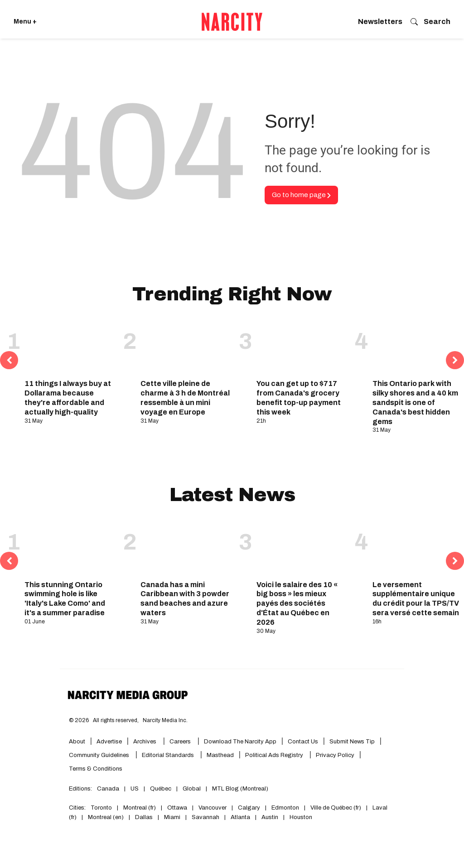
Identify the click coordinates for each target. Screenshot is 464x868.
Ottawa (177, 808)
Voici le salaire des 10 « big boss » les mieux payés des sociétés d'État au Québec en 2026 (297, 603)
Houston (301, 817)
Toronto (101, 808)
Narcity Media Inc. (165, 720)
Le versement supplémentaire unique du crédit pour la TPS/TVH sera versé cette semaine (418, 599)
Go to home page (301, 195)
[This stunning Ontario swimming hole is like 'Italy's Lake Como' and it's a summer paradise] (70, 548)
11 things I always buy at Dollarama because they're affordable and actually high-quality (68, 398)
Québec (161, 789)
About (77, 742)
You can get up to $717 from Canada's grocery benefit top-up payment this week (299, 398)
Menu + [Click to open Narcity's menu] (25, 22)
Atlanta (240, 817)
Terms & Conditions (96, 769)
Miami (172, 817)
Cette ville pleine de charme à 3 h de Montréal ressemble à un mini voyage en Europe (185, 398)
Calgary (249, 808)
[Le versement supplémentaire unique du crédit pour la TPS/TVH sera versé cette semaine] (418, 548)
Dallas (144, 817)
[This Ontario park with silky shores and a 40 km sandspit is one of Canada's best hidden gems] (418, 347)
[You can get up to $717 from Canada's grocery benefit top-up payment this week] (302, 347)
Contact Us (303, 742)
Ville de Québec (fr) (336, 808)
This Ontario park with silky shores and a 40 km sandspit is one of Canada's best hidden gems (415, 402)
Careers (180, 742)
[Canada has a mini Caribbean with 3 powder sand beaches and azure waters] (186, 548)
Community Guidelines (100, 755)
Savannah (205, 817)
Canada (108, 789)
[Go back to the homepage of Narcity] (232, 22)
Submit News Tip (352, 742)
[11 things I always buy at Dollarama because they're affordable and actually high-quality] (70, 347)
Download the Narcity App (240, 742)
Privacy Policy (335, 755)
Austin (270, 817)
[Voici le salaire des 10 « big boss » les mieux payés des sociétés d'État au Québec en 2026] (302, 548)
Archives (145, 742)
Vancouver (213, 808)
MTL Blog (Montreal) (240, 789)
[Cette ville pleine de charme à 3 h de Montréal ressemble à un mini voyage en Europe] (186, 347)
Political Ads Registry (275, 755)
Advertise (109, 742)
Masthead (220, 755)
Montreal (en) (106, 817)
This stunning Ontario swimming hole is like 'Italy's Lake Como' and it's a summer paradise (65, 599)
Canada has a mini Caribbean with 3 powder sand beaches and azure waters (185, 599)
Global (192, 789)
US (135, 789)
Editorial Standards (169, 755)
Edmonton (285, 808)
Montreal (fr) (140, 808)
